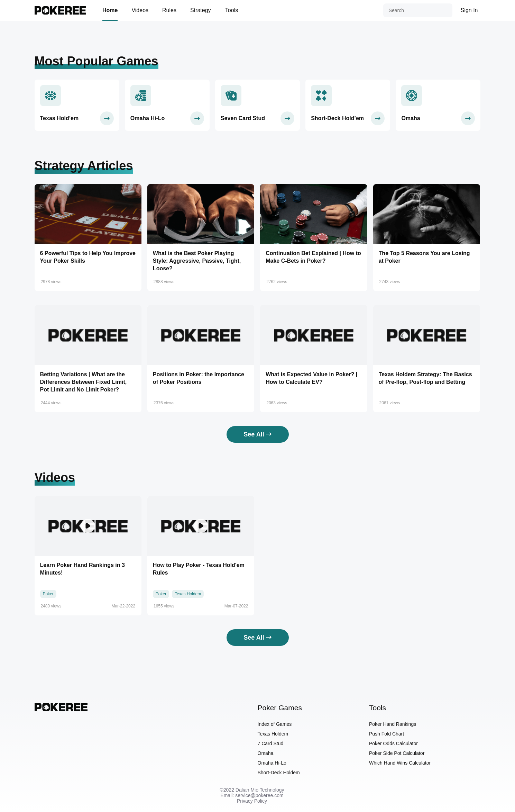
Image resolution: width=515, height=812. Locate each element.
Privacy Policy (252, 801)
